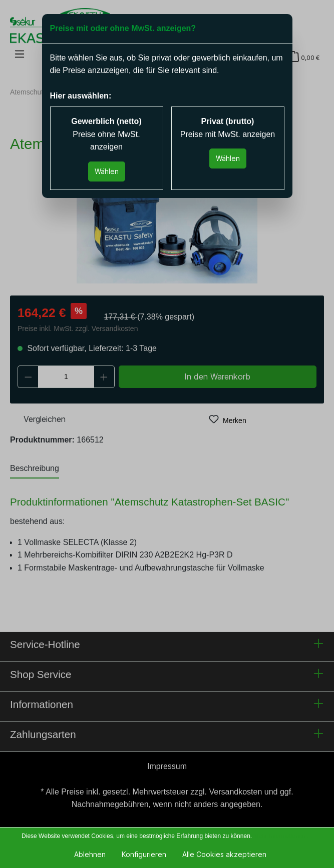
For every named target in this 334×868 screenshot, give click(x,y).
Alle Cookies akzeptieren (224, 854)
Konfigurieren (144, 854)
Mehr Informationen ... (283, 836)
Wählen (107, 171)
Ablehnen (90, 854)
